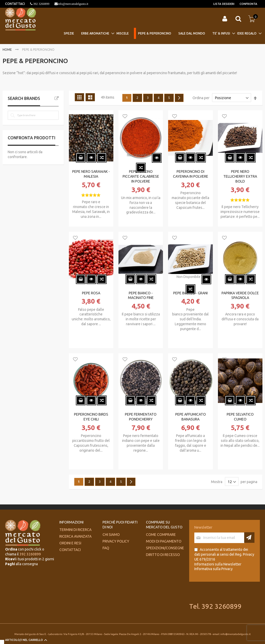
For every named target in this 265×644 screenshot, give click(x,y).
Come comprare (161, 535)
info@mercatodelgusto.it (73, 4)
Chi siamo (111, 535)
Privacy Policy (116, 541)
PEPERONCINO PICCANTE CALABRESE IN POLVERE (141, 176)
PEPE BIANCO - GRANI (190, 293)
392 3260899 (41, 4)
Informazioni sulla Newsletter (218, 564)
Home (8, 50)
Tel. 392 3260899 (215, 606)
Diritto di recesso (163, 555)
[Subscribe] (249, 538)
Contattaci (70, 550)
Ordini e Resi (70, 543)
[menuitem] (70, 33)
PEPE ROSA (91, 293)
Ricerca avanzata (75, 536)
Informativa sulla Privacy (213, 569)
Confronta (248, 4)
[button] (75, 117)
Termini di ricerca (75, 530)
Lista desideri (224, 4)
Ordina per (201, 98)
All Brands (57, 98)
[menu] (161, 34)
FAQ (106, 548)
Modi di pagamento (164, 541)
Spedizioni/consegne (165, 548)
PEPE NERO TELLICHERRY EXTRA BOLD (240, 176)
